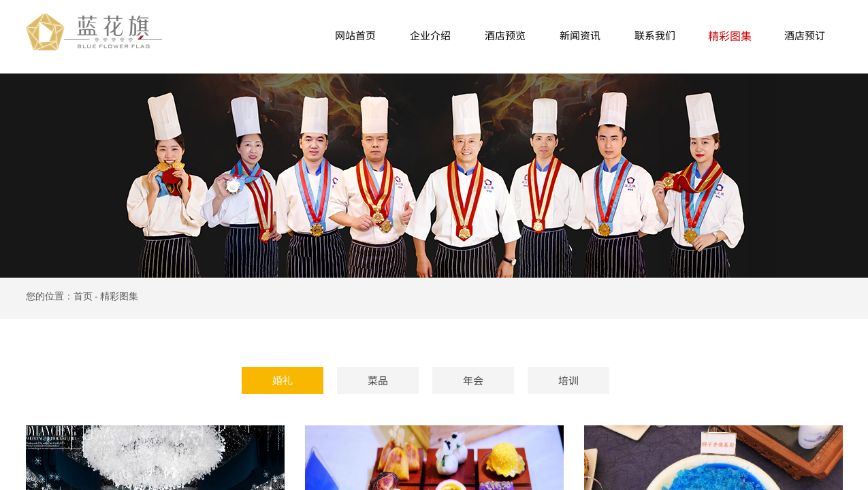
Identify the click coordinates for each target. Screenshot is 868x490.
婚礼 (283, 380)
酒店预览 (505, 35)
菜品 (378, 380)
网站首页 (355, 35)
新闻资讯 (580, 35)
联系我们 (655, 35)
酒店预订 (805, 35)
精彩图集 (730, 35)
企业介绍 (430, 35)
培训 (568, 380)
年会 (473, 380)
